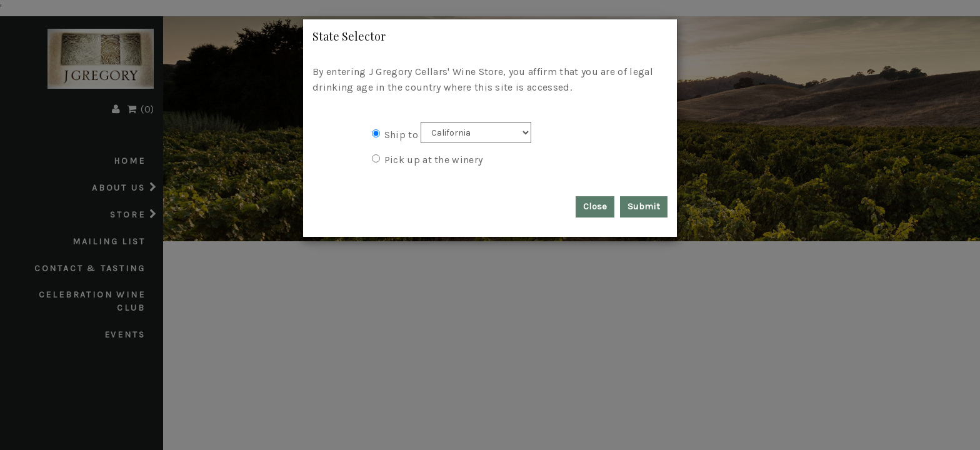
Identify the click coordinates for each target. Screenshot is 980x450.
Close (595, 206)
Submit (644, 206)
